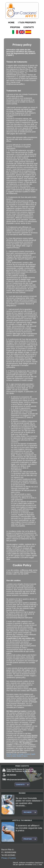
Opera (25, 756)
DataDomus (39, 863)
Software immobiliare (26, 863)
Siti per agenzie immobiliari (23, 864)
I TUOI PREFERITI (27, 23)
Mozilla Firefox (12, 754)
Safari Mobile (17, 756)
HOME (11, 23)
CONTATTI (29, 27)
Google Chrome (24, 754)
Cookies (13, 858)
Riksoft (15, 863)
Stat (40, 864)
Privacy (4, 858)
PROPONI (15, 27)
